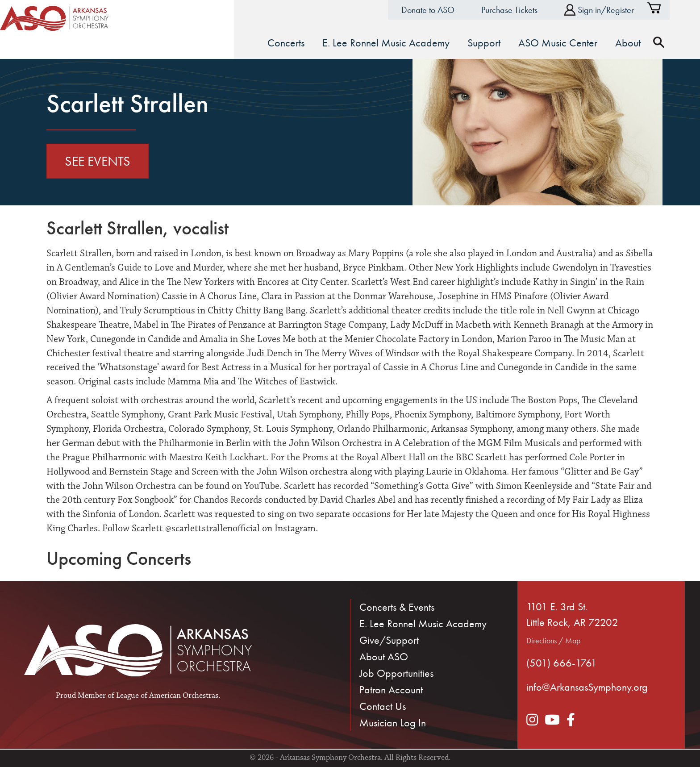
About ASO (384, 656)
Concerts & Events (397, 606)
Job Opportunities (396, 672)
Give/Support (389, 639)
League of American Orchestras (167, 695)
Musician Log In (393, 722)
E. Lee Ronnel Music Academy (423, 623)
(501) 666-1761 (562, 661)
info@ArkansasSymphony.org (587, 686)
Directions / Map (553, 639)
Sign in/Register (614, 10)
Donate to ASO (443, 10)
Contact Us (383, 705)
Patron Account (391, 689)
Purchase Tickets (525, 10)
